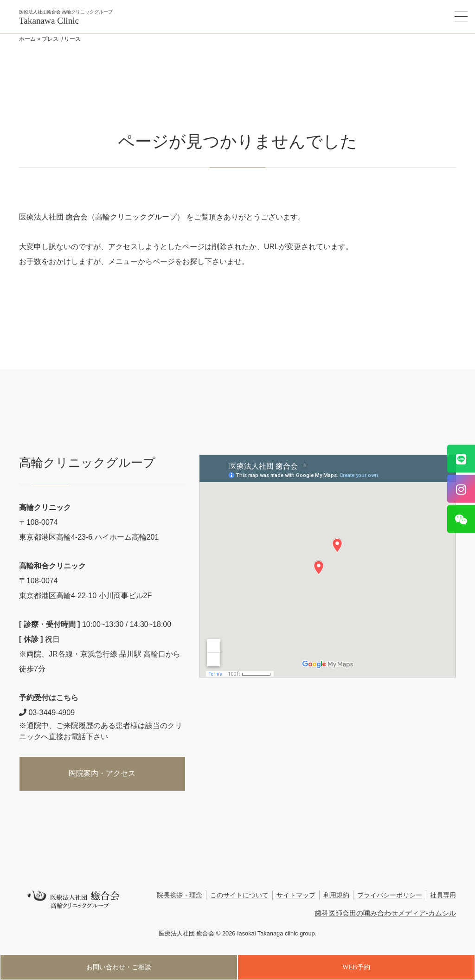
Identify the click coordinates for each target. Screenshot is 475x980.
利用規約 (336, 895)
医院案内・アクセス (102, 773)
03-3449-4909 (47, 712)
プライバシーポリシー (390, 895)
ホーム (27, 39)
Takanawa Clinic (49, 21)
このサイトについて (239, 895)
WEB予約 (356, 967)
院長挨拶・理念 (180, 895)
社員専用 (443, 895)
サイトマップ (296, 895)
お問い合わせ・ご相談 (119, 967)
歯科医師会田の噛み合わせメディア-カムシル (385, 913)
